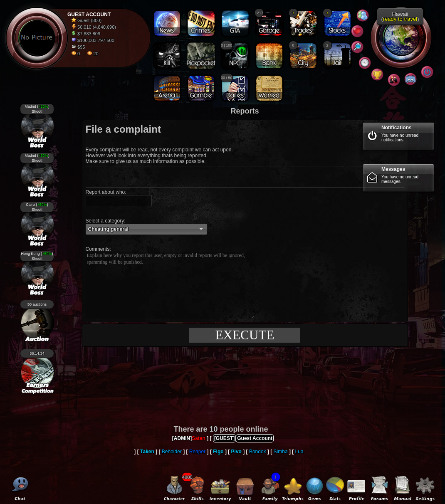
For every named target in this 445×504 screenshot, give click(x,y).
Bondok (258, 452)
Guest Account (255, 438)
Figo (218, 452)
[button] (146, 229)
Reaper (197, 452)
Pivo (236, 452)
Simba (281, 452)
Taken (147, 452)
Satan (199, 438)
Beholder (172, 452)
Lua (299, 452)
